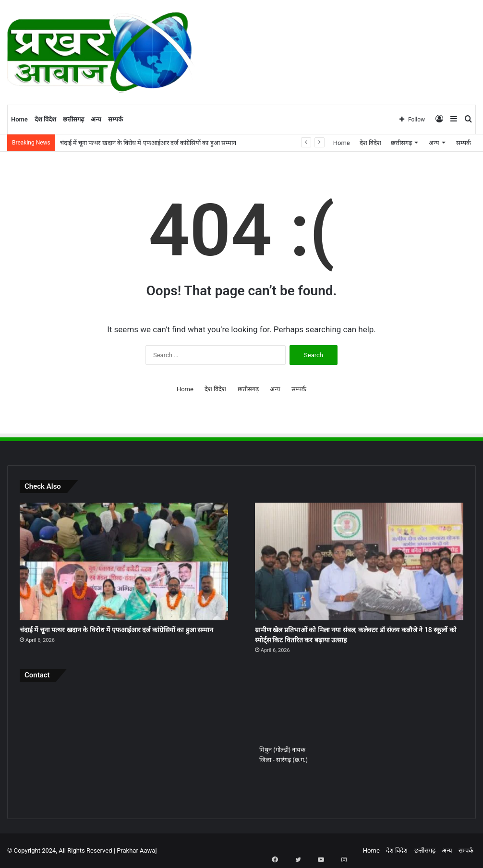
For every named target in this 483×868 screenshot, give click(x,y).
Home (19, 119)
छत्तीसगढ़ (73, 119)
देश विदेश (45, 119)
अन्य (96, 119)
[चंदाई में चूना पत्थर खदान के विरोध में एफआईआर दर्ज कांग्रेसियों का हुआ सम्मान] (124, 561)
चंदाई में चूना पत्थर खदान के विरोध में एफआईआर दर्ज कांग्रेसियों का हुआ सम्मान (148, 143)
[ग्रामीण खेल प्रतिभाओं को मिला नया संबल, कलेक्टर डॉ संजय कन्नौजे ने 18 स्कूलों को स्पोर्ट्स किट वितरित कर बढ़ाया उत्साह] (359, 561)
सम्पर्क (115, 119)
